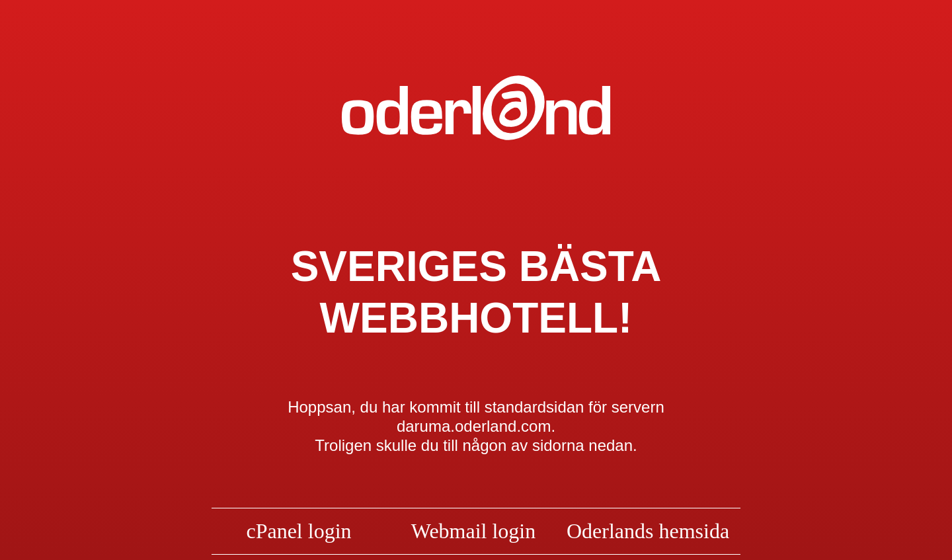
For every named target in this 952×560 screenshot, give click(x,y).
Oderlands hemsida (648, 531)
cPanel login (298, 531)
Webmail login (474, 531)
